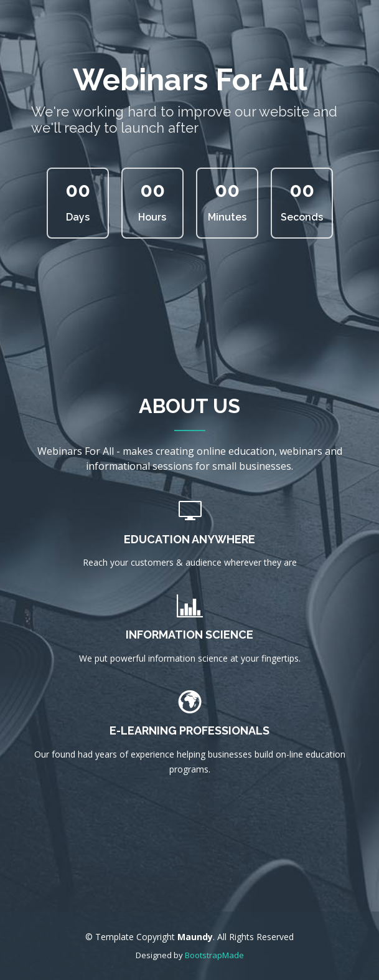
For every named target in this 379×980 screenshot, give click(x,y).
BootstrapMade (214, 955)
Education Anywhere (189, 539)
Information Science (189, 635)
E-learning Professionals (189, 730)
